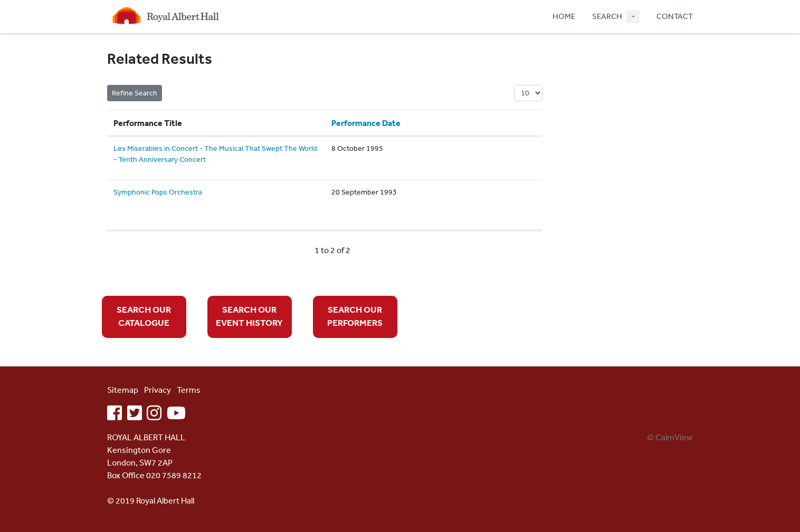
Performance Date (366, 123)
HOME (564, 16)
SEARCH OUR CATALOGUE (144, 316)
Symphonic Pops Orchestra (158, 192)
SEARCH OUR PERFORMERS (355, 316)
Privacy (158, 390)
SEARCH (607, 16)
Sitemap (123, 390)
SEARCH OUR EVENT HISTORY (249, 316)
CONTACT (675, 16)
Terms (189, 390)
